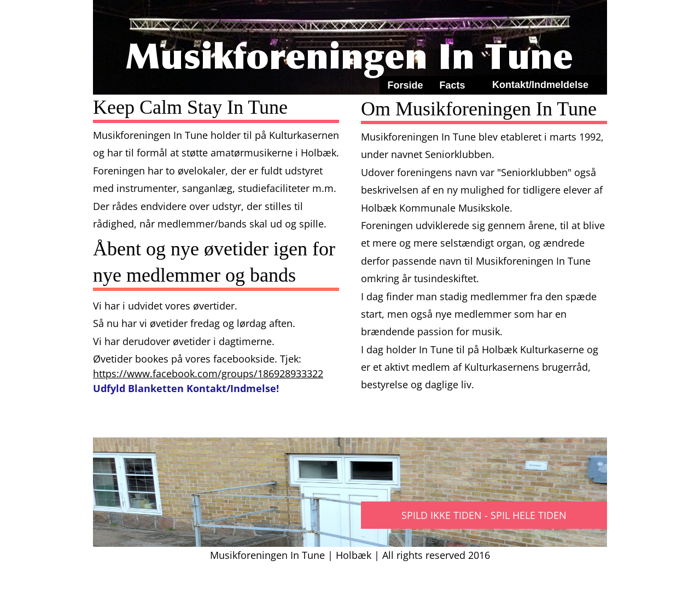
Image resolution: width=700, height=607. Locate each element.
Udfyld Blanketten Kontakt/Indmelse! (186, 388)
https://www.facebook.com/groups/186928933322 (208, 373)
